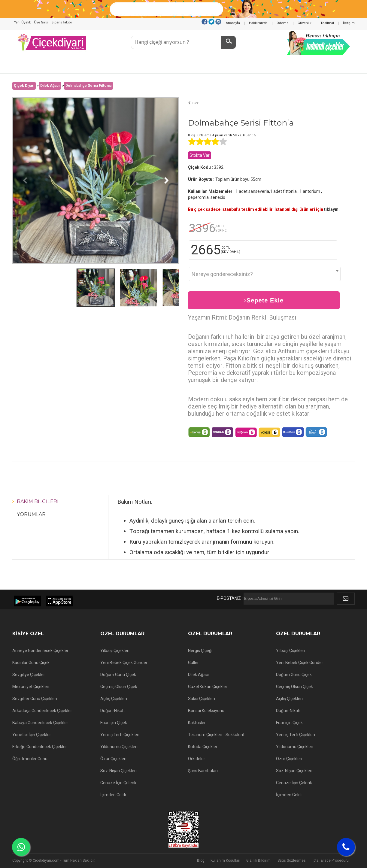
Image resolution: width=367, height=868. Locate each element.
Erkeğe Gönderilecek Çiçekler (40, 747)
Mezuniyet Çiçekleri (31, 687)
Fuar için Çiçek (114, 723)
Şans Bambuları (203, 771)
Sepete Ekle (264, 300)
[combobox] (265, 274)
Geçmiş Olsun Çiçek (119, 687)
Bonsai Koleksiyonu (206, 711)
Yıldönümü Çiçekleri (119, 747)
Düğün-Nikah (112, 711)
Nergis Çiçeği (200, 651)
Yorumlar (31, 514)
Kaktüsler (197, 723)
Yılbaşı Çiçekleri (115, 651)
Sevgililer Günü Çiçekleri (35, 699)
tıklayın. (332, 209)
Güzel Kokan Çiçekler (208, 687)
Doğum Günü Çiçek (118, 675)
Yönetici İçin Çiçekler (32, 735)
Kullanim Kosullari (225, 860)
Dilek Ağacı (50, 86)
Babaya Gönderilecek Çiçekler (40, 723)
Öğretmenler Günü (30, 759)
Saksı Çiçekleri (202, 699)
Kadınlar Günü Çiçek (31, 663)
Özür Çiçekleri (113, 759)
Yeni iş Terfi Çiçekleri (120, 735)
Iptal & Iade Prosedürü (331, 860)
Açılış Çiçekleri (114, 699)
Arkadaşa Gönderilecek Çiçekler (42, 711)
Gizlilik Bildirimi (259, 860)
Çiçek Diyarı (24, 86)
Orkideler (197, 759)
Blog (201, 860)
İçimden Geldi (113, 795)
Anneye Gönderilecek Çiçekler (40, 651)
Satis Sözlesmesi (292, 860)
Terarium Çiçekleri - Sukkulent (216, 735)
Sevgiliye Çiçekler (29, 675)
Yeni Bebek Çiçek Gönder (124, 663)
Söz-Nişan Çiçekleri (118, 771)
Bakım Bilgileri (38, 501)
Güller (193, 663)
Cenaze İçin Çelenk (118, 783)
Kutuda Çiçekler (203, 747)
